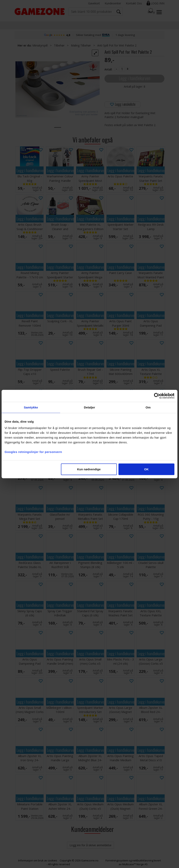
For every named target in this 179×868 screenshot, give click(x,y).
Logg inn (158, 3)
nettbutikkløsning (143, 860)
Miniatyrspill (40, 45)
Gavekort (94, 3)
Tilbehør (59, 45)
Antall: (108, 69)
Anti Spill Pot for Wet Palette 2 (117, 45)
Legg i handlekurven (134, 78)
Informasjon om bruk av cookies (38, 860)
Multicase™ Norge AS (135, 864)
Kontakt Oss (134, 3)
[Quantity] (122, 69)
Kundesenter (113, 3)
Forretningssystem (117, 860)
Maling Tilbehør (81, 45)
